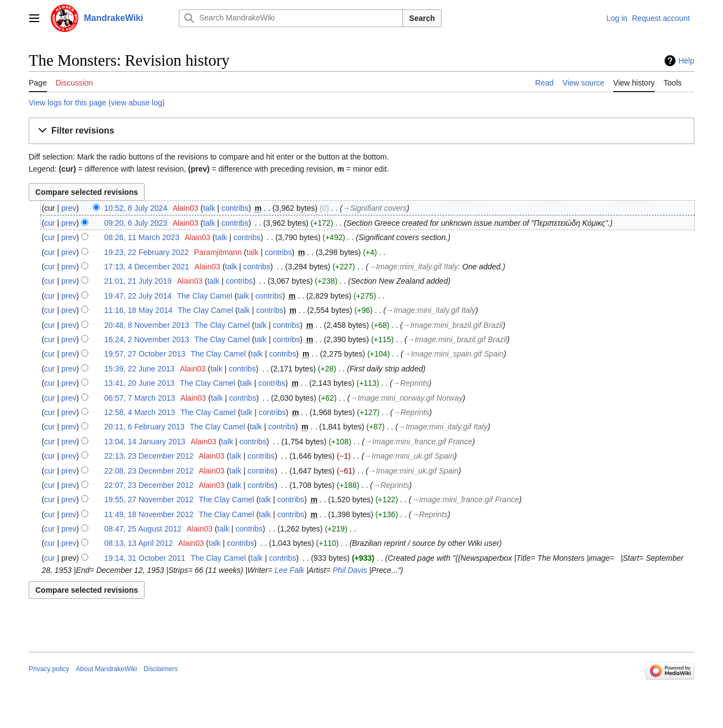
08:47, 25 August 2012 (143, 529)
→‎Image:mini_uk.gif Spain (409, 456)
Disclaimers (161, 669)
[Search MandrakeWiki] (291, 18)
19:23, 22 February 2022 (147, 252)
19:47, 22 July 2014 (138, 296)
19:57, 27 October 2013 (145, 354)
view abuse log (137, 103)
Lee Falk (290, 570)
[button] (361, 131)
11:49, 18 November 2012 (149, 514)
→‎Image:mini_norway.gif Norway (406, 398)
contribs (235, 208)
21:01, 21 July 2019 (138, 281)
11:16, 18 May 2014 (139, 310)
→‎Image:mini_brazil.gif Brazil (453, 325)
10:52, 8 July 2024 (136, 208)
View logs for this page (68, 103)
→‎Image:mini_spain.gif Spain (453, 354)
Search (422, 18)
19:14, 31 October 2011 (145, 558)
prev (69, 208)
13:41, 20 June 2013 (140, 383)
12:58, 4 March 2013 (140, 412)
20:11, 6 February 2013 (145, 427)
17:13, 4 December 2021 (147, 267)
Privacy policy (49, 669)
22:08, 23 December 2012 (149, 471)
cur (49, 223)
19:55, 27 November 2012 (149, 499)
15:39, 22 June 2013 (140, 369)
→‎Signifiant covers (374, 208)
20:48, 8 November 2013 (147, 325)
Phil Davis (350, 570)
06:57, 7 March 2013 (140, 398)
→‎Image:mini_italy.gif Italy (413, 267)
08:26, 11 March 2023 (142, 237)
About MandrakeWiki (106, 669)
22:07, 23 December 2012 (149, 485)
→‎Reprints (411, 383)
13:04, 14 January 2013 (145, 442)
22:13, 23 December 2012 (149, 456)
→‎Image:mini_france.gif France (418, 442)
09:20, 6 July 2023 (136, 223)
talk (209, 208)
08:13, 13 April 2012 (139, 543)
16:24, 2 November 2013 (147, 339)
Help (686, 61)
